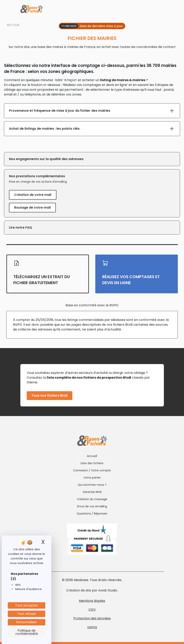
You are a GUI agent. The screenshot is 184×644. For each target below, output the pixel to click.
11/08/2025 (69, 26)
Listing (92, 627)
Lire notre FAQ (20, 227)
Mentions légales (92, 601)
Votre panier (92, 478)
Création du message (92, 499)
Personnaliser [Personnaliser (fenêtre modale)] (27, 622)
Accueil (92, 456)
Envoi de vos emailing (92, 506)
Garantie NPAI (92, 492)
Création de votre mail (33, 195)
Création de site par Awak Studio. (92, 590)
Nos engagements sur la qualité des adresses (46, 159)
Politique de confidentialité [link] (27, 632)
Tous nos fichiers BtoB (50, 396)
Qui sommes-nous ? (92, 485)
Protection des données (92, 618)
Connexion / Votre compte (92, 470)
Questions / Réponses (92, 514)
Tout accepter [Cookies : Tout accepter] (27, 605)
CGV (92, 610)
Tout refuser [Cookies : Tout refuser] (27, 614)
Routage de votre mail (32, 208)
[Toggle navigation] (160, 9)
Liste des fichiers (92, 463)
